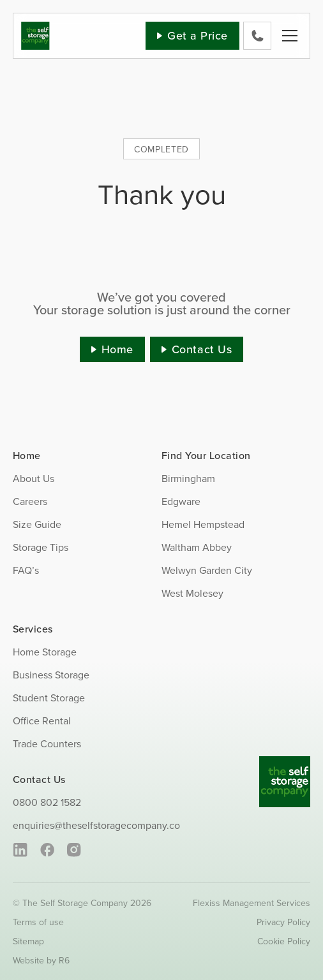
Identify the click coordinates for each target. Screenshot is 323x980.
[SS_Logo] (35, 27)
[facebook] (47, 850)
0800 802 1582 (47, 802)
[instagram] (74, 850)
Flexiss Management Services (252, 903)
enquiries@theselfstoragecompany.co (96, 825)
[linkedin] (20, 850)
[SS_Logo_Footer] (285, 761)
